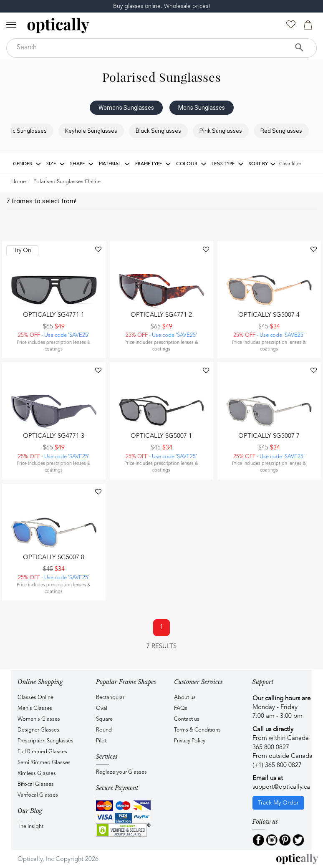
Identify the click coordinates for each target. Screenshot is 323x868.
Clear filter (290, 164)
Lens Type (228, 164)
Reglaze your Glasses (121, 772)
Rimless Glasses (37, 773)
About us (185, 698)
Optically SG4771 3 (54, 436)
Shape (82, 164)
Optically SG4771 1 (54, 315)
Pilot (101, 741)
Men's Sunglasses (202, 108)
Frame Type (153, 164)
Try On (23, 250)
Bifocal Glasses (36, 784)
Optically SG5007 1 (161, 436)
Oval (102, 708)
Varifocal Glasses (38, 795)
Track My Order (278, 803)
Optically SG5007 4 (269, 315)
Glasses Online (35, 698)
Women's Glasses (39, 719)
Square (104, 719)
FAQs (181, 708)
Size (56, 164)
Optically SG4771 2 (161, 315)
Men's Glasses (35, 708)
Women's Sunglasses (126, 108)
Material (115, 164)
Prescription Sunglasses (45, 741)
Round (104, 730)
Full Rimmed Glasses (42, 752)
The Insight (30, 826)
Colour (191, 164)
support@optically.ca (281, 787)
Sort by (262, 164)
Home (19, 182)
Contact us (187, 719)
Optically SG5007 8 (54, 558)
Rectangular (110, 698)
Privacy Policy (190, 741)
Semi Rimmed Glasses (44, 763)
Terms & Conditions (197, 730)
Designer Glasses (38, 730)
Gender (27, 164)
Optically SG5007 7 (269, 436)
